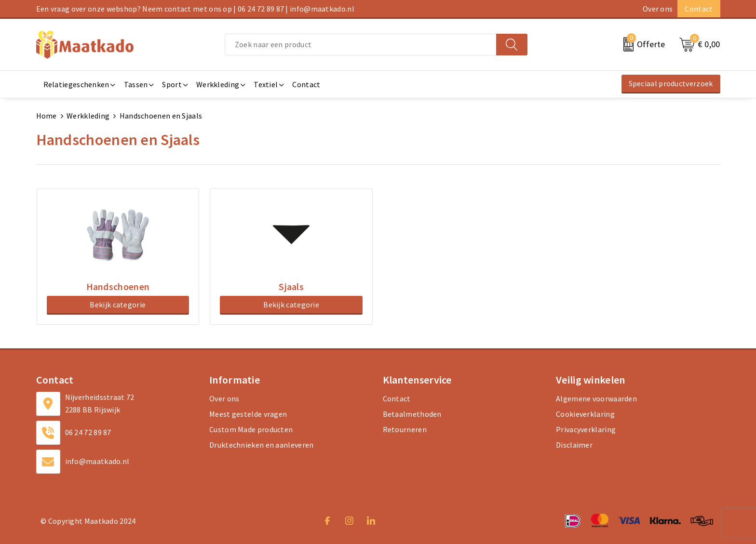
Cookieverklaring (585, 413)
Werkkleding (88, 116)
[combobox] (361, 45)
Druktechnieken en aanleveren (261, 444)
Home (47, 116)
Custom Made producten (251, 429)
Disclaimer (574, 444)
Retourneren (405, 429)
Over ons (658, 9)
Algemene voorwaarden (596, 398)
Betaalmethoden (412, 413)
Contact (699, 9)
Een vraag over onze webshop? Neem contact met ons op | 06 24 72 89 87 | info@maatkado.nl (195, 9)
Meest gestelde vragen (248, 413)
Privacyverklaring (586, 429)
